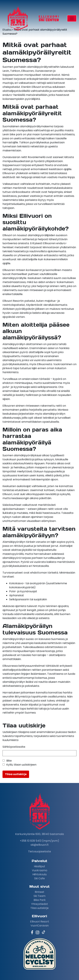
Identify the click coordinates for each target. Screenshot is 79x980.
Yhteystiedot (40, 904)
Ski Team (39, 896)
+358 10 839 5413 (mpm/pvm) (39, 841)
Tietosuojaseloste (39, 851)
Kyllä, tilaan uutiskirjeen (21, 765)
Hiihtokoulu (39, 874)
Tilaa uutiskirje (39, 908)
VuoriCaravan (40, 926)
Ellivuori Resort (40, 922)
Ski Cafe (39, 878)
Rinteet (39, 892)
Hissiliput (39, 866)
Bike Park (40, 900)
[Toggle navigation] (72, 18)
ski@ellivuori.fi (39, 845)
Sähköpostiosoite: (14, 747)
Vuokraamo (40, 870)
